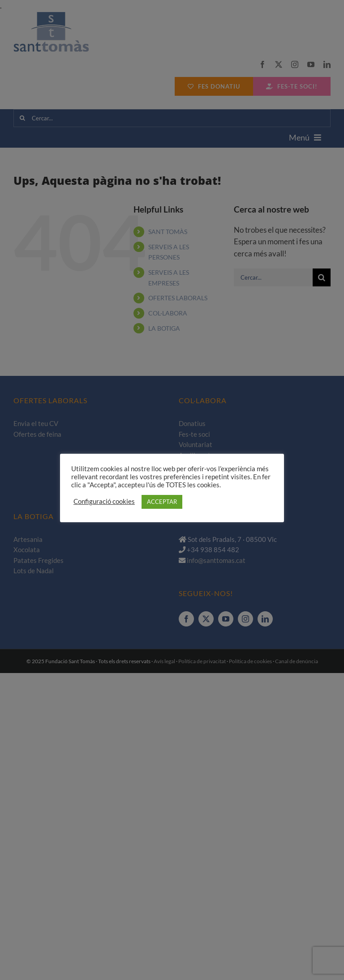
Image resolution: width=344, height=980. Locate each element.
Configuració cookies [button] (104, 501)
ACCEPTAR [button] (162, 502)
